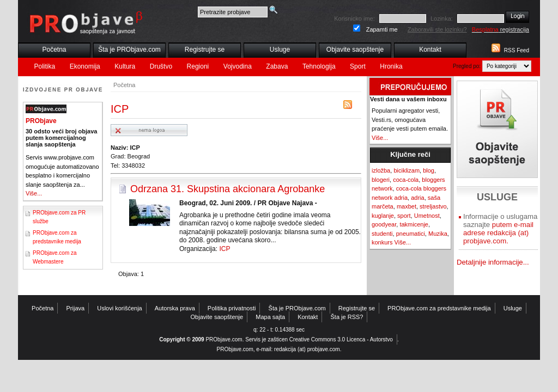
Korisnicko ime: (354, 19)
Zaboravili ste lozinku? (437, 29)
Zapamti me (382, 29)
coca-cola (406, 180)
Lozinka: (442, 19)
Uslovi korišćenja (120, 308)
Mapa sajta (270, 317)
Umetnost (427, 216)
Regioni (198, 66)
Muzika (438, 234)
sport (404, 216)
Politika (45, 66)
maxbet (407, 206)
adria (417, 198)
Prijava (76, 308)
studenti (382, 234)
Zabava (277, 66)
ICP (225, 249)
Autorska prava (175, 308)
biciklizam (407, 170)
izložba (381, 170)
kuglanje (383, 216)
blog (429, 170)
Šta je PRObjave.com (129, 50)
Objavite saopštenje (355, 50)
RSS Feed (517, 50)
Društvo (161, 66)
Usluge (280, 50)
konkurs (382, 242)
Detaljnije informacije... (493, 262)
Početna (54, 50)
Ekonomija (85, 66)
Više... (34, 193)
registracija (501, 29)
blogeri (381, 180)
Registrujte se (205, 50)
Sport (358, 66)
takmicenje (414, 224)
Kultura (125, 66)
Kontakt (430, 50)
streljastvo (433, 206)
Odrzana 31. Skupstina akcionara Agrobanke (228, 189)
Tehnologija (319, 66)
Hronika (391, 66)
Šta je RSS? (347, 317)
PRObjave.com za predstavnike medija (439, 308)
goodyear (384, 224)
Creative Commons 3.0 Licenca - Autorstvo (341, 339)
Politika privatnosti (232, 308)
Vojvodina (238, 66)
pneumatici (411, 234)
